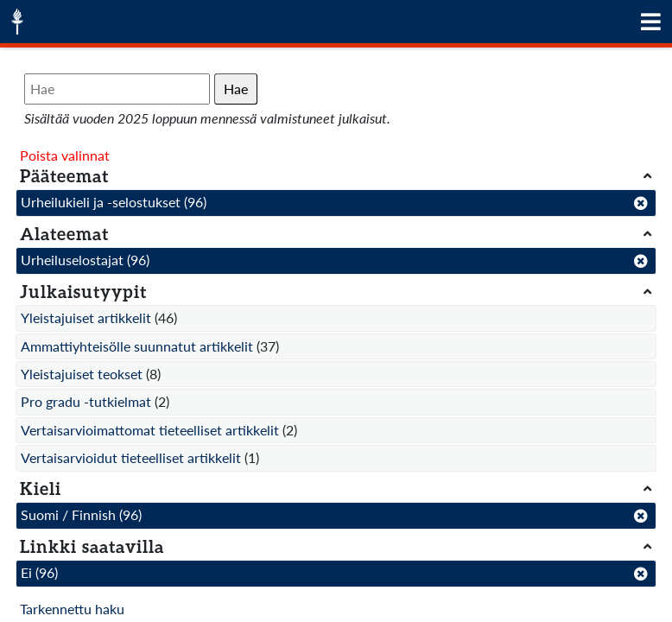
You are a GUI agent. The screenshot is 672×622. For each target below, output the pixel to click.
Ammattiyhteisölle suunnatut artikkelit (137, 346)
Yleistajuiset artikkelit (86, 317)
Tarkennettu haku (72, 609)
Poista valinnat (65, 155)
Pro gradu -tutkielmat (86, 401)
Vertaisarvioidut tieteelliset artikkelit (131, 457)
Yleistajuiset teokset (82, 374)
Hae (236, 89)
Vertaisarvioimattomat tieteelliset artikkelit (150, 430)
